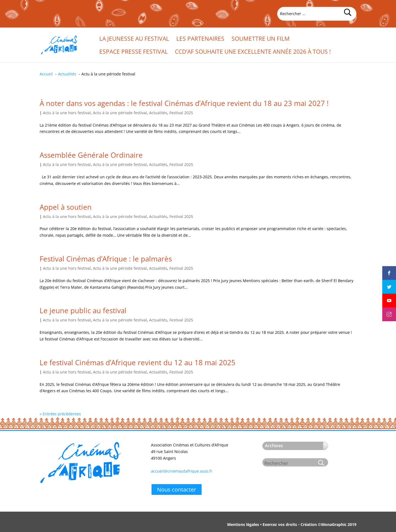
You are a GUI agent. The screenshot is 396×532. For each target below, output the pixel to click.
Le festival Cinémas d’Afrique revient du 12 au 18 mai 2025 (137, 362)
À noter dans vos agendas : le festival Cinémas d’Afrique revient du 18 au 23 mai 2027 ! (184, 103)
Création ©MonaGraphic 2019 (328, 524)
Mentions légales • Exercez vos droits (262, 524)
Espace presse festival (134, 52)
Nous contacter (177, 489)
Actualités (158, 113)
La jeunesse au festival (134, 39)
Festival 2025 (181, 113)
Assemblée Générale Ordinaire (91, 155)
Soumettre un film (261, 39)
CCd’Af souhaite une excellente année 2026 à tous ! (253, 52)
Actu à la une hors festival (67, 113)
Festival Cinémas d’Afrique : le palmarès (106, 259)
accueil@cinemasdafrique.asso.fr (182, 471)
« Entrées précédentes (60, 414)
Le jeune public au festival (83, 310)
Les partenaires (200, 39)
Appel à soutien (66, 207)
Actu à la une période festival (120, 113)
